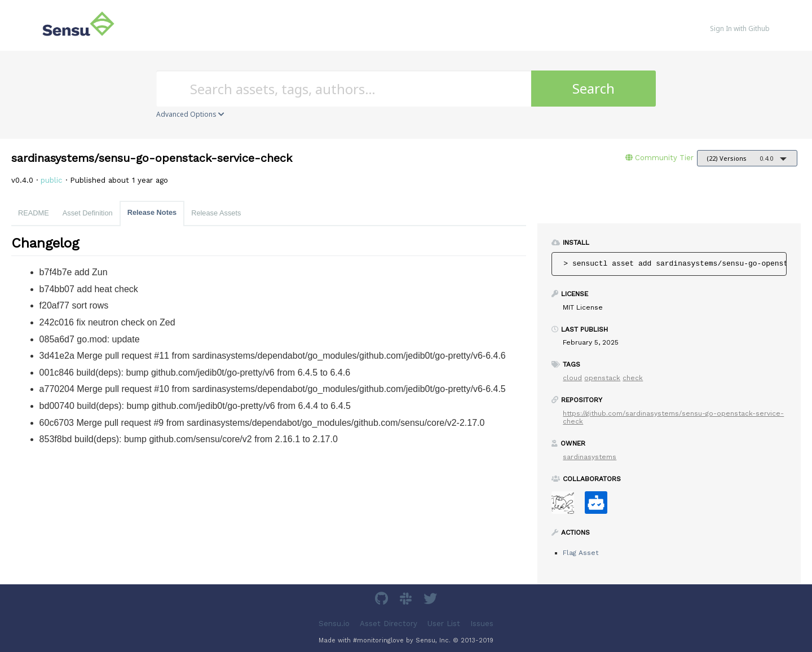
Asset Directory (389, 624)
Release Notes (152, 212)
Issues (482, 624)
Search (593, 88)
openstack (602, 378)
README (34, 213)
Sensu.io (334, 624)
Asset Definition (88, 213)
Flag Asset (581, 553)
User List (444, 624)
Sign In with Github (740, 28)
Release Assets (216, 213)
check (633, 378)
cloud (572, 378)
